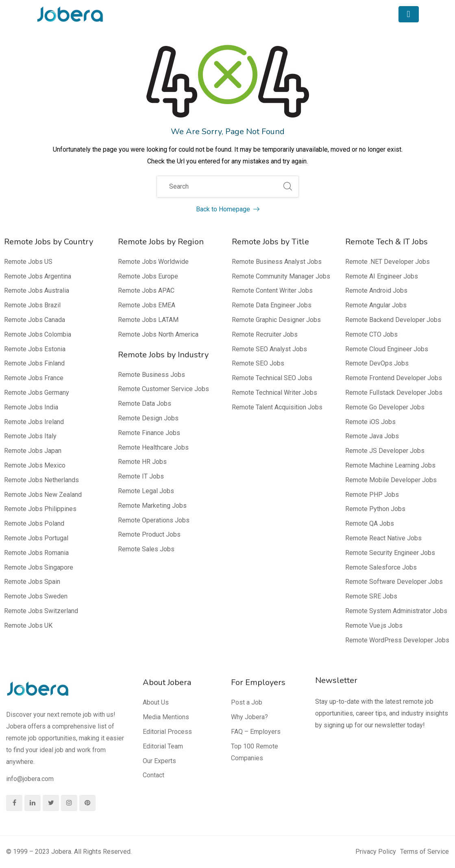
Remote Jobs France (34, 378)
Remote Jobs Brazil (32, 305)
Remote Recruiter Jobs (265, 334)
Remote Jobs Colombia (38, 334)
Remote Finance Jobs (149, 433)
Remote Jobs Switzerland (41, 611)
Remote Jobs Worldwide (153, 262)
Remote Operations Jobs (154, 520)
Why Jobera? (249, 717)
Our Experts (159, 761)
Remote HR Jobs (142, 462)
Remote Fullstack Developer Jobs (394, 393)
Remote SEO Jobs (258, 363)
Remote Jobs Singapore (39, 567)
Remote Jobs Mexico (35, 465)
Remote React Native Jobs (383, 538)
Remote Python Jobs (375, 509)
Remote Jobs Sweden (36, 596)
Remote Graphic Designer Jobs (276, 320)
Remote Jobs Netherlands (41, 480)
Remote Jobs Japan (33, 451)
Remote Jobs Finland (34, 363)
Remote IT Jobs (141, 476)
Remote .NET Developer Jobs (388, 262)
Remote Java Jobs (372, 436)
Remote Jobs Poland (34, 523)
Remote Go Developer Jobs (385, 407)
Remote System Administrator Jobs (396, 611)
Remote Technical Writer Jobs (274, 393)
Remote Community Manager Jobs (281, 276)
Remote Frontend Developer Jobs (394, 378)
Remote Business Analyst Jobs (277, 262)
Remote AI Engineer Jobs (382, 276)
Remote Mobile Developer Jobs (391, 480)
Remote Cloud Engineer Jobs (387, 349)
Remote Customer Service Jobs (163, 389)
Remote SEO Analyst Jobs (269, 349)
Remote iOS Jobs (370, 422)
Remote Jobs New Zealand (43, 495)
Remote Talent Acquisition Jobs (277, 407)
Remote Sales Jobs (146, 549)
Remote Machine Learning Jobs (390, 465)
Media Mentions (166, 717)
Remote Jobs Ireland (34, 422)
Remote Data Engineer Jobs (272, 305)
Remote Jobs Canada (35, 320)
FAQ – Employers (256, 732)
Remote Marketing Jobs (152, 506)
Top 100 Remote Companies (255, 752)
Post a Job (247, 702)
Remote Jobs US (28, 262)
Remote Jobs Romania (36, 553)
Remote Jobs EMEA (147, 305)
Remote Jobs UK (28, 625)
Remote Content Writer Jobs (272, 290)
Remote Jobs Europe (148, 276)
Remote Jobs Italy (30, 436)
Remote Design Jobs (148, 418)
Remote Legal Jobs (146, 491)
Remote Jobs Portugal (36, 538)
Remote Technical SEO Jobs (272, 378)
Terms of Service (425, 852)
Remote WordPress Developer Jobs (397, 640)
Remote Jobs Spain (32, 582)
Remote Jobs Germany (37, 393)
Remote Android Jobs (376, 290)
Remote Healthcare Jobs (153, 447)
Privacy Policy (376, 852)
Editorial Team (163, 746)
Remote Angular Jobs (376, 305)
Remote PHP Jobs (372, 495)
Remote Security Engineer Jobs (390, 553)
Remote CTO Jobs (371, 334)
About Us (156, 702)
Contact (153, 775)
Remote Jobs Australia (37, 290)
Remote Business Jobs (151, 375)
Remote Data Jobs (145, 404)
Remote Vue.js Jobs (374, 625)
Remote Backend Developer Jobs (393, 320)
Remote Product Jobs (149, 534)
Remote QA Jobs (370, 523)
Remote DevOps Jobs (377, 363)
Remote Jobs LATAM (148, 320)
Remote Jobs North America (158, 334)
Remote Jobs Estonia (35, 349)
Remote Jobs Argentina (38, 276)
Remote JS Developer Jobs (385, 451)
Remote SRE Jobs (371, 596)
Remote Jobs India (31, 407)
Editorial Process (167, 732)
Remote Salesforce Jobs (381, 567)
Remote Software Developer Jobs (394, 582)
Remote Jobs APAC (146, 290)
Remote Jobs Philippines (40, 509)
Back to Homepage (228, 209)
